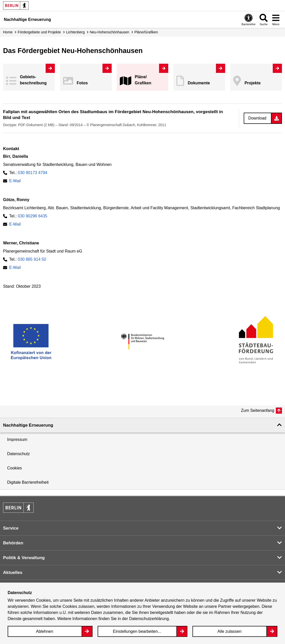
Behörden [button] (13, 543)
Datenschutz (18, 454)
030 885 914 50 (32, 259)
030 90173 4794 (33, 173)
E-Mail (15, 181)
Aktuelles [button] (13, 573)
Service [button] (11, 528)
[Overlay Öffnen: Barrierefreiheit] (249, 19)
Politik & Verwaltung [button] (24, 558)
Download (257, 118)
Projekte (252, 83)
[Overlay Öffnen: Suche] (264, 19)
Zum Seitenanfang (258, 410)
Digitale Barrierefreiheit (28, 482)
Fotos (82, 83)
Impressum (17, 439)
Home (8, 32)
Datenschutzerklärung (149, 619)
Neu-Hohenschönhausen (109, 32)
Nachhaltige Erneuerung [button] (28, 425)
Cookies (15, 468)
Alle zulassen (229, 631)
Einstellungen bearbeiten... (137, 631)
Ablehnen (45, 631)
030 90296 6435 (33, 216)
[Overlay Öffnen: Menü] (276, 19)
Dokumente (199, 83)
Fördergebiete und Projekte (39, 32)
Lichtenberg (75, 32)
